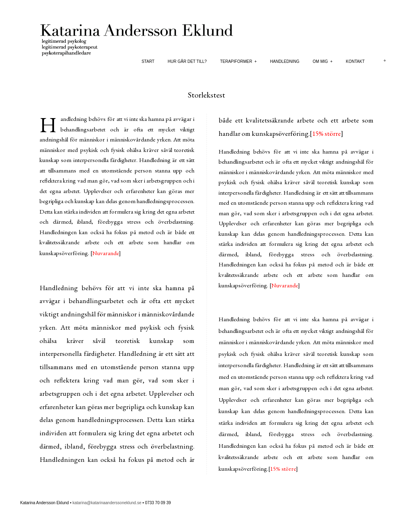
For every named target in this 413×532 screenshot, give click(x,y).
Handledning (285, 61)
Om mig (322, 61)
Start (148, 61)
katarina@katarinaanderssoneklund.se (107, 503)
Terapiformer (239, 61)
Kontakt (355, 61)
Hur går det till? (187, 61)
